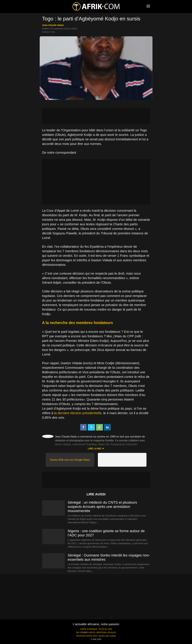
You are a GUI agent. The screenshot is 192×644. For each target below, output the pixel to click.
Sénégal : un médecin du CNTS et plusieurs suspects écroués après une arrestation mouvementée (102, 507)
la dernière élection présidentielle (78, 413)
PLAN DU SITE (106, 629)
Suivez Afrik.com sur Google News (70, 460)
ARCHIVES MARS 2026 (86, 636)
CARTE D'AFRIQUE (89, 629)
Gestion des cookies (107, 636)
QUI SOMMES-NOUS (85, 632)
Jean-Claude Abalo (53, 25)
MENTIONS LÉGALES (106, 632)
